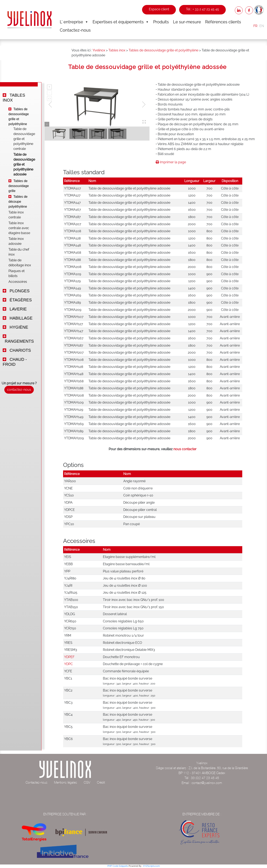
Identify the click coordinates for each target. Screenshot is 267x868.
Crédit (101, 782)
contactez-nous (19, 390)
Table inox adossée (16, 241)
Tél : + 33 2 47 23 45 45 (202, 9)
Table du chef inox (19, 252)
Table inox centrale (16, 215)
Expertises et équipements (121, 22)
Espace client (159, 9)
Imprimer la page (171, 162)
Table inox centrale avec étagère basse (19, 228)
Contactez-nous (75, 30)
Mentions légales (66, 782)
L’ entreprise (74, 22)
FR (255, 26)
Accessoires (18, 282)
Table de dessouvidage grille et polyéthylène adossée (22, 164)
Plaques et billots (16, 273)
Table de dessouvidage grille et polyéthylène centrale (22, 139)
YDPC (68, 664)
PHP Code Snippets (118, 866)
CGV (87, 782)
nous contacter (185, 449)
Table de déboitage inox (20, 263)
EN (262, 26)
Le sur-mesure (187, 22)
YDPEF (69, 657)
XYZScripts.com (151, 866)
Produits (161, 22)
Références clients (223, 22)
